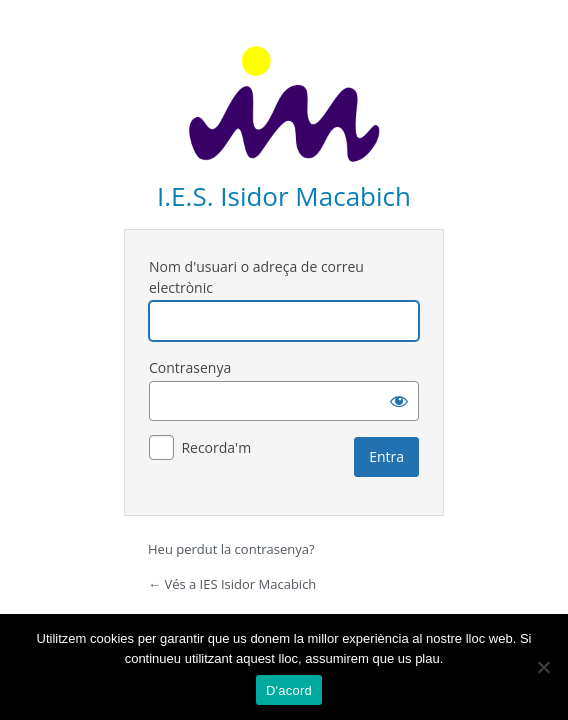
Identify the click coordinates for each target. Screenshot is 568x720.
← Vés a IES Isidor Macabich (232, 584)
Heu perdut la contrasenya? (231, 549)
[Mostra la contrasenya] (399, 401)
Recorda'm (216, 447)
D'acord (289, 690)
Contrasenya (190, 367)
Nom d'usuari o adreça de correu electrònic (256, 277)
